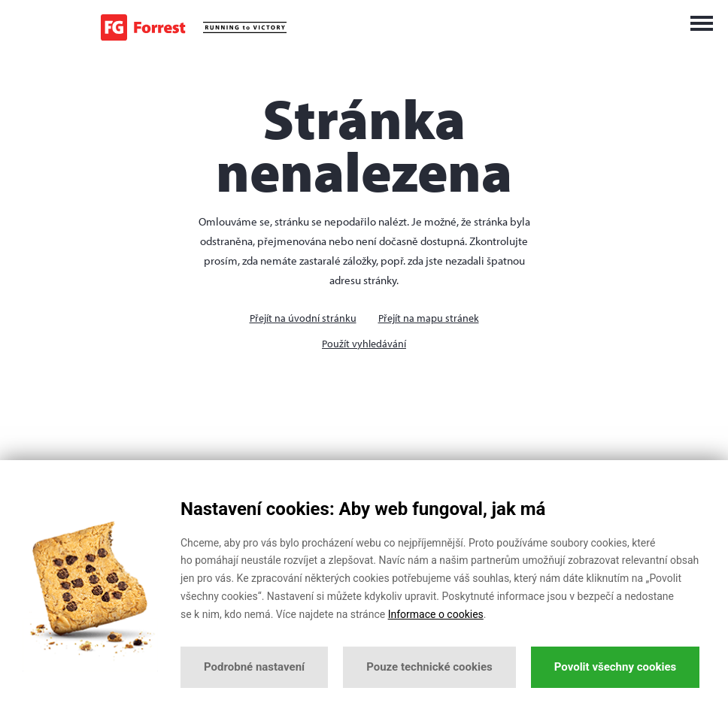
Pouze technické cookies (429, 667)
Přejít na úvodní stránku (303, 318)
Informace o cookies (436, 614)
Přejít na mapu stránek (429, 318)
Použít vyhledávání (364, 344)
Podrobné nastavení (254, 667)
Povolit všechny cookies (615, 667)
